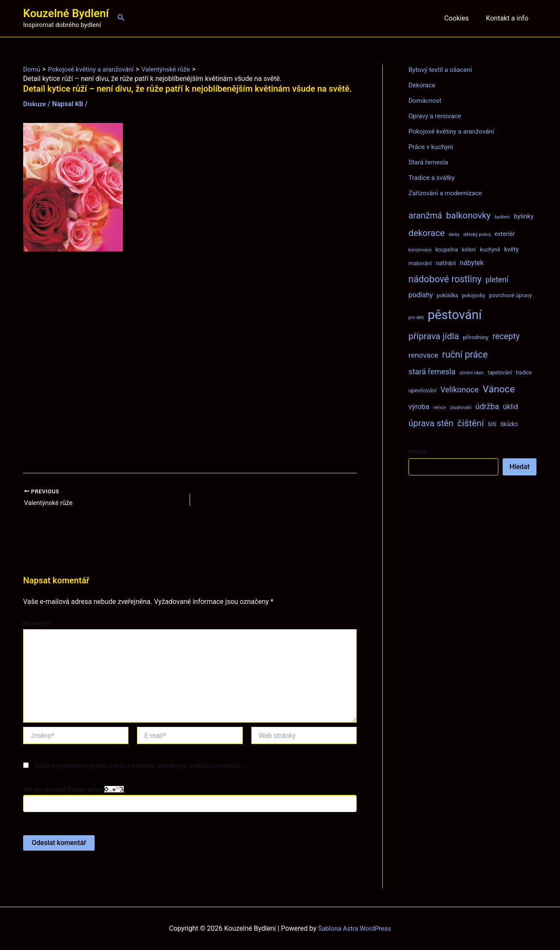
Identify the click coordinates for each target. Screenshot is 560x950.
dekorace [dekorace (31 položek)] (427, 233)
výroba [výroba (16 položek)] (419, 407)
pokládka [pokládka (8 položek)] (448, 296)
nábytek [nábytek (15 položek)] (472, 263)
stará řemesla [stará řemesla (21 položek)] (432, 372)
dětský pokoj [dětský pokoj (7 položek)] (477, 234)
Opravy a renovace (436, 116)
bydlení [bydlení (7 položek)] (502, 217)
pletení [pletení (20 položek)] (497, 279)
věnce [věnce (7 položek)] (440, 407)
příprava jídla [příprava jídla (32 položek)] (434, 336)
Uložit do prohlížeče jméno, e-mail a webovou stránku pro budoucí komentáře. (139, 767)
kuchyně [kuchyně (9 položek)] (490, 249)
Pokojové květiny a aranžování (454, 131)
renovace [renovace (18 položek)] (423, 355)
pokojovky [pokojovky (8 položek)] (474, 296)
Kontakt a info (509, 18)
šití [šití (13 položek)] (492, 424)
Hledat (417, 451)
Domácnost (426, 100)
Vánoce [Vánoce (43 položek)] (499, 389)
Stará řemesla (429, 162)
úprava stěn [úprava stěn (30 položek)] (431, 423)
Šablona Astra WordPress (355, 928)
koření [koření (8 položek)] (469, 250)
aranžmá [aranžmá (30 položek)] (425, 215)
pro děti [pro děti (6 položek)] (416, 318)
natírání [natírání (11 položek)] (446, 263)
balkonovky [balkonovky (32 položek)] (468, 215)
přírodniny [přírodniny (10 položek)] (476, 337)
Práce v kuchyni (432, 147)
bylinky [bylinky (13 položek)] (524, 216)
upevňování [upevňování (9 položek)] (422, 390)
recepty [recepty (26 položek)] (506, 336)
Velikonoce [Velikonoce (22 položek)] (459, 390)
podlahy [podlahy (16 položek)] (421, 295)
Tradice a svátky (433, 178)
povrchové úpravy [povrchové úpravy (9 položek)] (510, 295)
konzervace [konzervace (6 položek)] (420, 250)
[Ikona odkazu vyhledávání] (121, 18)
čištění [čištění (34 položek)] (471, 423)
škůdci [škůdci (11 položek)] (509, 424)
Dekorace (423, 85)
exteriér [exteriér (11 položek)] (505, 234)
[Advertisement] (190, 362)
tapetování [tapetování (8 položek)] (500, 373)
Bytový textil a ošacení (442, 70)
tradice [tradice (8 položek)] (524, 373)
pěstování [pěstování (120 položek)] (455, 315)
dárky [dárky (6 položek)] (454, 235)
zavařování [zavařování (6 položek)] (460, 408)
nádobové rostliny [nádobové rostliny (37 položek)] (445, 279)
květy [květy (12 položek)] (511, 249)
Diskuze (35, 104)
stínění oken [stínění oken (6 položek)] (472, 373)
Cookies (461, 18)
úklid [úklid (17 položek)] (510, 406)
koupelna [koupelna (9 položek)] (447, 249)
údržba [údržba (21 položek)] (487, 406)
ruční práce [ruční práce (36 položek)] (465, 354)
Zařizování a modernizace (448, 193)
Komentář (38, 624)
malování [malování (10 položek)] (420, 263)
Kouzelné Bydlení (66, 13)
